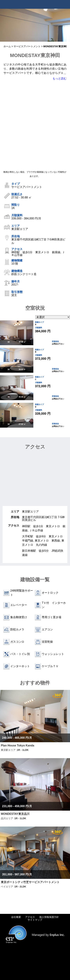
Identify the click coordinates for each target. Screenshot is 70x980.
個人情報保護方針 (49, 917)
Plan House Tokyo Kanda (18, 745)
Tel (57, 4)
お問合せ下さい (58, 344)
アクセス (30, 917)
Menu (66, 4)
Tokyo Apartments (19, 4)
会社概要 (16, 917)
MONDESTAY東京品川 (15, 814)
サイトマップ (35, 920)
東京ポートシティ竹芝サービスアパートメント (30, 882)
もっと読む (60, 78)
